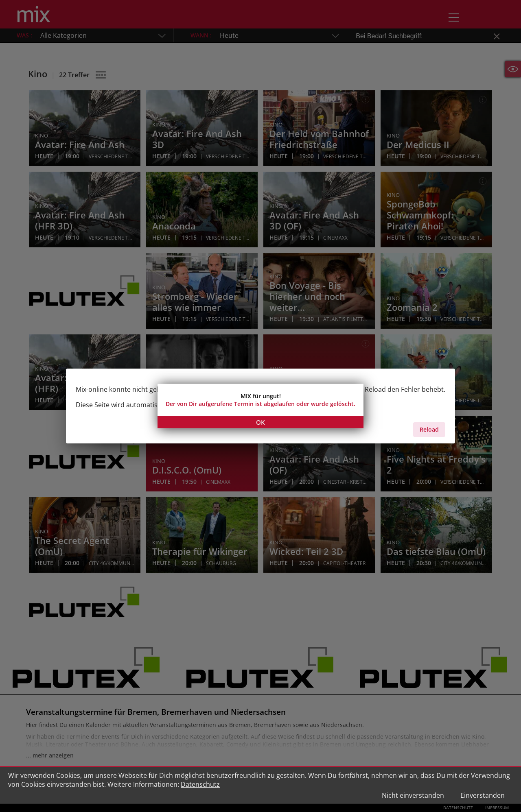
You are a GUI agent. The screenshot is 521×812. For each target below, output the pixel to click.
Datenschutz (200, 784)
